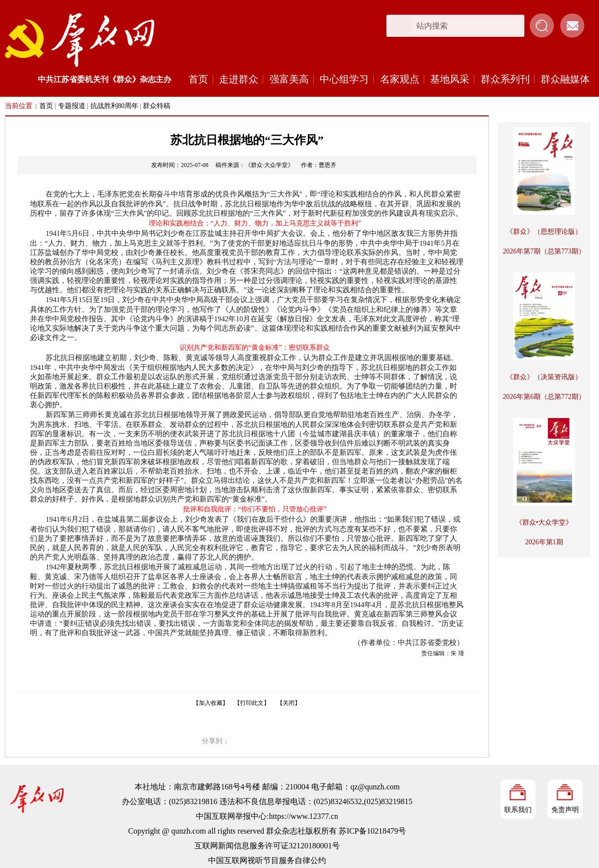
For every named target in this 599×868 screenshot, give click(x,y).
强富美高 (289, 79)
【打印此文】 (252, 703)
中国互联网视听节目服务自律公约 (267, 860)
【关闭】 (289, 703)
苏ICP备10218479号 (372, 831)
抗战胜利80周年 (114, 106)
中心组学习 (344, 79)
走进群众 (239, 79)
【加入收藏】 (211, 703)
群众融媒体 (565, 79)
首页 (198, 79)
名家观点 (400, 79)
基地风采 (450, 79)
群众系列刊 (505, 79)
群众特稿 (157, 106)
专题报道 (72, 106)
